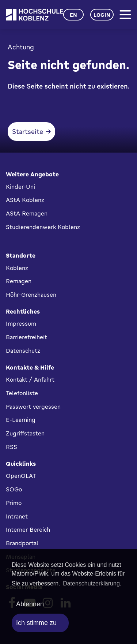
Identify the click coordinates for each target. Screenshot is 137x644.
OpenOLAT (21, 476)
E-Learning (21, 420)
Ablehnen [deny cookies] (30, 604)
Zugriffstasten (25, 433)
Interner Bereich (28, 529)
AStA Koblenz (25, 200)
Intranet (17, 516)
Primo (14, 503)
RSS (12, 447)
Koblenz (17, 268)
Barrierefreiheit (26, 337)
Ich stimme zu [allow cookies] (36, 623)
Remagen (19, 281)
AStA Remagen (27, 213)
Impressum (21, 323)
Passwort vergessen (33, 407)
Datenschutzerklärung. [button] (92, 583)
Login (102, 15)
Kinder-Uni (20, 187)
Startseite (28, 131)
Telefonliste (22, 393)
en (73, 15)
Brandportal (22, 543)
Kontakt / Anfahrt (30, 379)
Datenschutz (23, 351)
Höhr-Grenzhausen (31, 295)
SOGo (14, 489)
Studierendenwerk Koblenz (43, 227)
